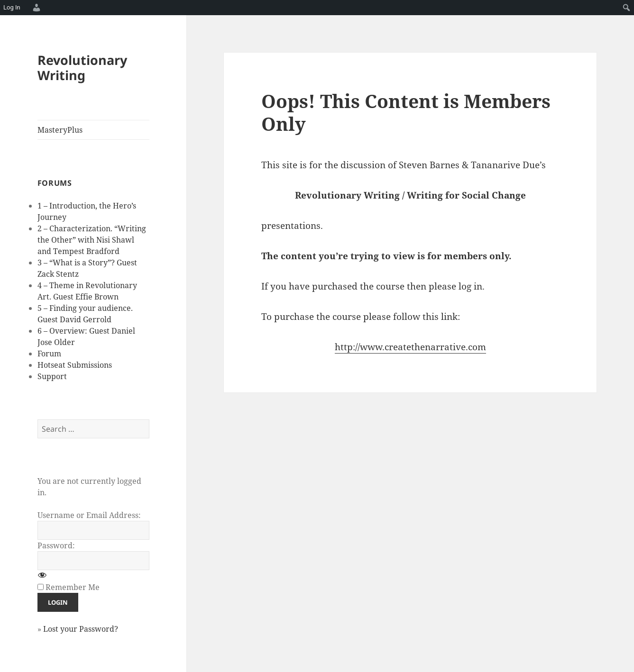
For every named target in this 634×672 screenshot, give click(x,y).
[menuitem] (35, 8)
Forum (49, 354)
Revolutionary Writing (82, 68)
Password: (56, 545)
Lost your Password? (81, 629)
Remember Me (73, 587)
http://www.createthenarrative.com (410, 347)
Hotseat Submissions (75, 365)
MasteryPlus (60, 130)
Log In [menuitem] (12, 7)
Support (52, 376)
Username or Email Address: (89, 515)
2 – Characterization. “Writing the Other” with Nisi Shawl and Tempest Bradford (92, 240)
